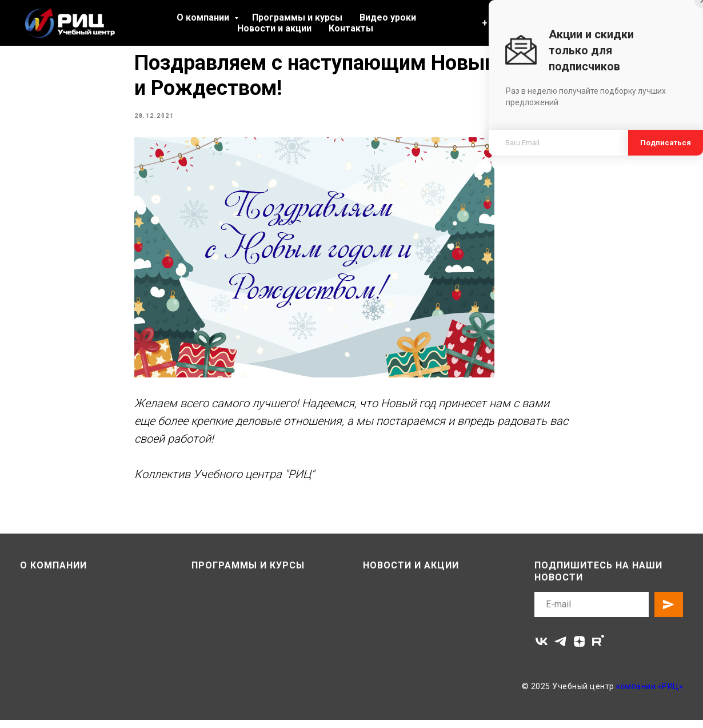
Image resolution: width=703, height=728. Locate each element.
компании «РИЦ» (650, 694)
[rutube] (598, 649)
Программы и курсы (297, 17)
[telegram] (560, 649)
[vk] (542, 649)
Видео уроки (388, 17)
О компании (204, 17)
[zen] (579, 649)
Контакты (351, 28)
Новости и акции (274, 28)
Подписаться (666, 143)
